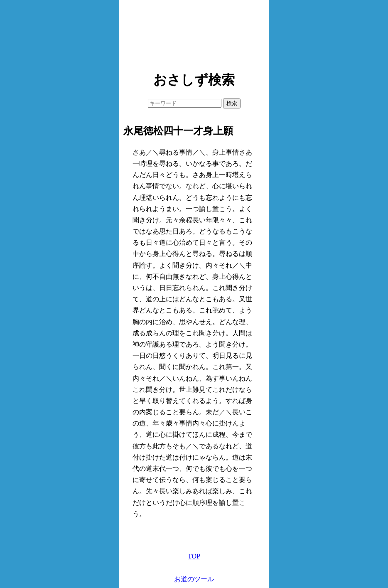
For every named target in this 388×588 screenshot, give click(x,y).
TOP (194, 556)
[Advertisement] (194, 33)
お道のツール (194, 579)
